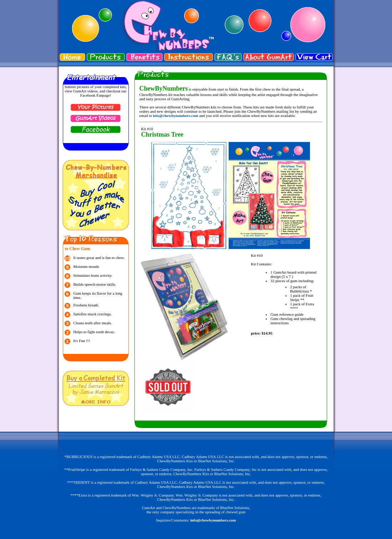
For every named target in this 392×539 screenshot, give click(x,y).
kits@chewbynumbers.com (176, 116)
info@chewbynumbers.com (213, 520)
